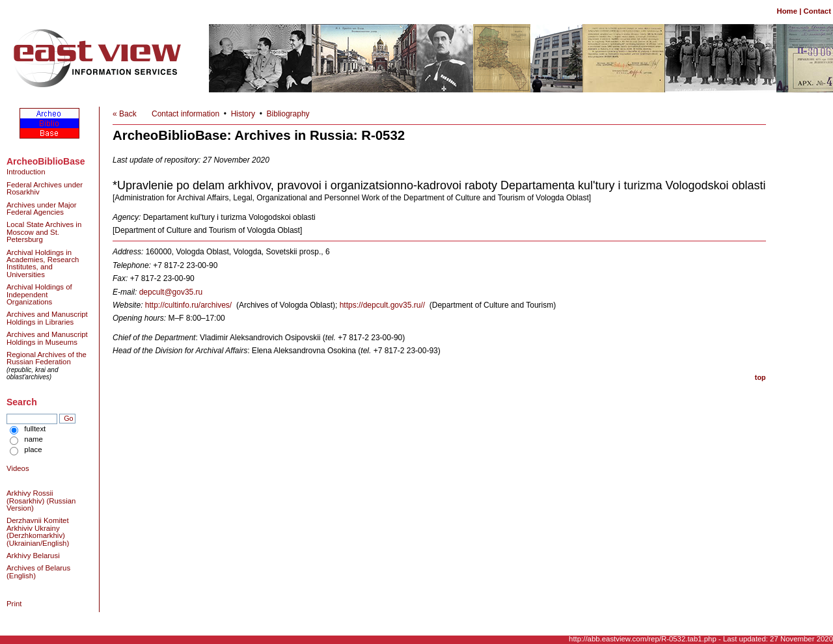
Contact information (185, 114)
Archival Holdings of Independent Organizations (39, 294)
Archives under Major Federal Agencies (42, 208)
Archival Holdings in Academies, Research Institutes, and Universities (43, 263)
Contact (817, 11)
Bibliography (288, 114)
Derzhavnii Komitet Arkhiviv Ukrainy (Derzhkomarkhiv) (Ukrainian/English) (38, 531)
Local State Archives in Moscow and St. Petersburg (44, 232)
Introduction (26, 172)
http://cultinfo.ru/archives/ (188, 305)
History (243, 114)
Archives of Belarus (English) (38, 571)
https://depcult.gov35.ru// (382, 305)
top (760, 377)
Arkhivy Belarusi (33, 556)
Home (787, 11)
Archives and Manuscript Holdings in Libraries (47, 318)
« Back (125, 114)
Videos (18, 468)
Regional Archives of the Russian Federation (47, 358)
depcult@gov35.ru (171, 292)
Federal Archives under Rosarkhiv (45, 188)
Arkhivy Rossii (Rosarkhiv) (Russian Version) (41, 501)
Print (14, 604)
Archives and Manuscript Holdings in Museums (47, 338)
